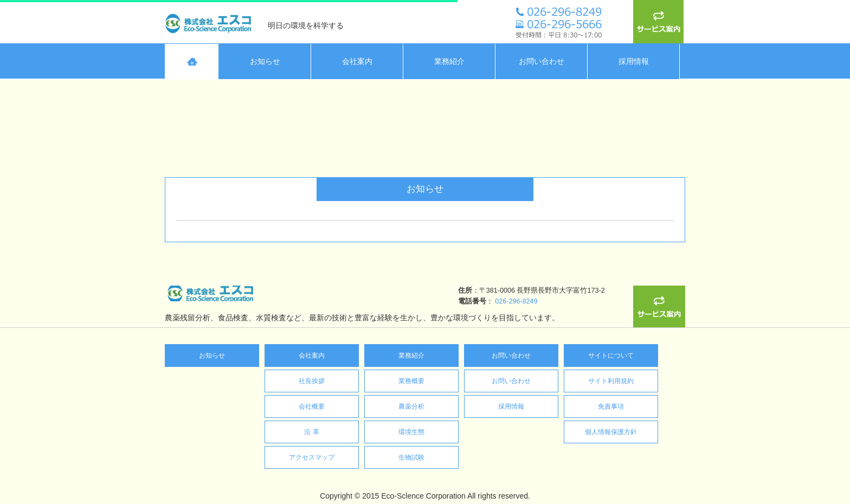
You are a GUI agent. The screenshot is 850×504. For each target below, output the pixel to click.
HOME (192, 62)
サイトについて (611, 356)
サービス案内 (659, 22)
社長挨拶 (312, 381)
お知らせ (212, 356)
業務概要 (411, 381)
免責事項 (611, 406)
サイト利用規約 (611, 381)
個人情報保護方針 (611, 432)
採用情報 (511, 406)
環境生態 (411, 432)
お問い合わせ (511, 356)
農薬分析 (411, 406)
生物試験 (411, 457)
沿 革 (311, 432)
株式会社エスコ (211, 22)
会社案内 (312, 356)
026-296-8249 (324, 301)
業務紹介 (411, 356)
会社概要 (312, 406)
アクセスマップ (312, 457)
